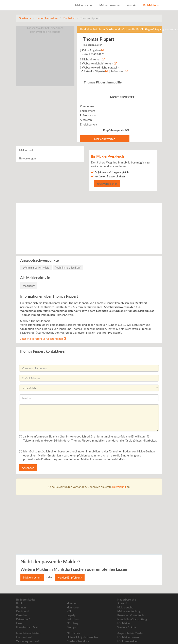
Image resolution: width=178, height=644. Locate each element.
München (73, 619)
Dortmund (23, 611)
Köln (70, 611)
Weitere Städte (127, 627)
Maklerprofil (27, 150)
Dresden (21, 615)
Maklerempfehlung (129, 611)
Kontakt (132, 5)
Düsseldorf (23, 619)
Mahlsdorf (69, 18)
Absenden (28, 468)
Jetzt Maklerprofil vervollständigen (43, 339)
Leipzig (71, 615)
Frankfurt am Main (28, 627)
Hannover (73, 607)
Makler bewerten (110, 5)
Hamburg (73, 603)
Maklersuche (125, 607)
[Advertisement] (83, 525)
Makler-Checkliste (78, 641)
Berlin (20, 603)
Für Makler (151, 5)
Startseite (25, 18)
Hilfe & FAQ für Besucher (83, 637)
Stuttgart (72, 627)
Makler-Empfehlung (70, 577)
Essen (20, 623)
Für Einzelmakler (128, 641)
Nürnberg (73, 623)
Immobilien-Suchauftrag (132, 619)
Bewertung (119, 487)
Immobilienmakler (47, 18)
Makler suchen (84, 5)
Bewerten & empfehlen (132, 615)
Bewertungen (28, 158)
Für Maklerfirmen (128, 637)
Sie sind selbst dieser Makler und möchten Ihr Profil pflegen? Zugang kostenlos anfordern (121, 29)
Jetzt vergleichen (107, 184)
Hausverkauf (24, 637)
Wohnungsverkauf (28, 641)
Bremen (21, 607)
